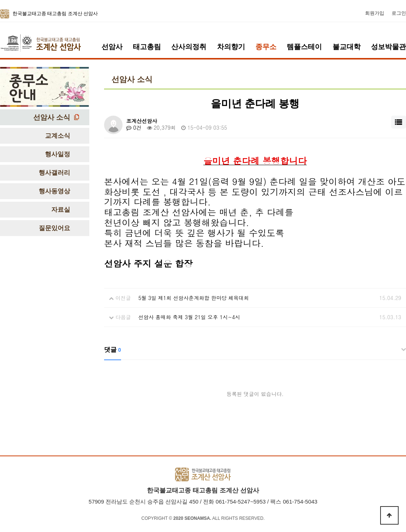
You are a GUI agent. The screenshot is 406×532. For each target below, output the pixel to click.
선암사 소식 (52, 117)
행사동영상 (54, 191)
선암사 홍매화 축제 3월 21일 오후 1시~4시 (189, 317)
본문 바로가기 (0, 0)
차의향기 (231, 47)
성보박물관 (388, 47)
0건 (134, 127)
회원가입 (375, 13)
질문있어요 (54, 228)
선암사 (112, 47)
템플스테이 (304, 47)
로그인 (399, 13)
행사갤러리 (54, 173)
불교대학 (347, 47)
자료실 (61, 210)
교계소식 (58, 136)
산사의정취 (189, 47)
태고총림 (147, 47)
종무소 (266, 47)
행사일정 (58, 154)
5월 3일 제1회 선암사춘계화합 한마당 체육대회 (194, 298)
